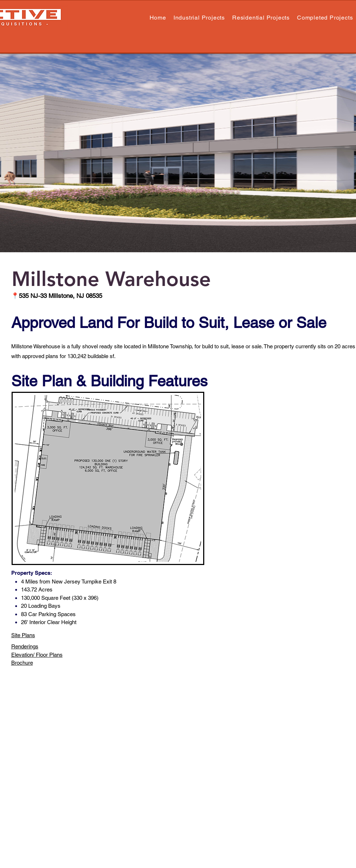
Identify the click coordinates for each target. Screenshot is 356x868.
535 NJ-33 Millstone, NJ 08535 (60, 296)
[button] (261, 18)
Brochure (22, 663)
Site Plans (23, 635)
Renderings (25, 646)
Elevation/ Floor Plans (37, 655)
